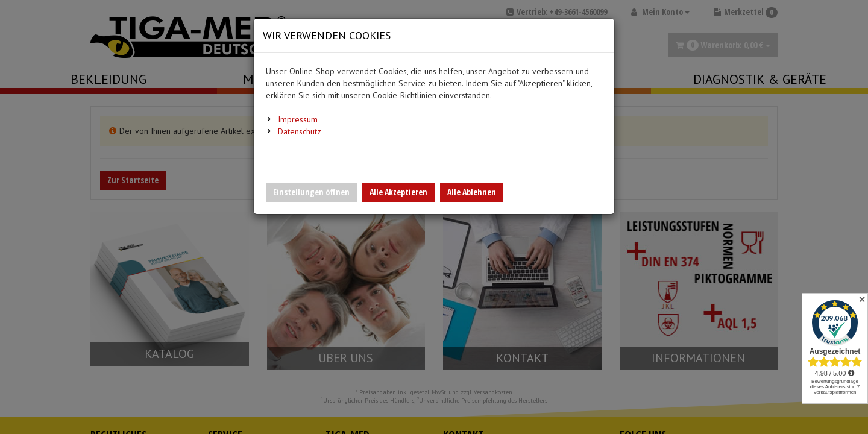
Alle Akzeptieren (398, 192)
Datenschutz (300, 131)
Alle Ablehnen (472, 192)
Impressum (298, 119)
